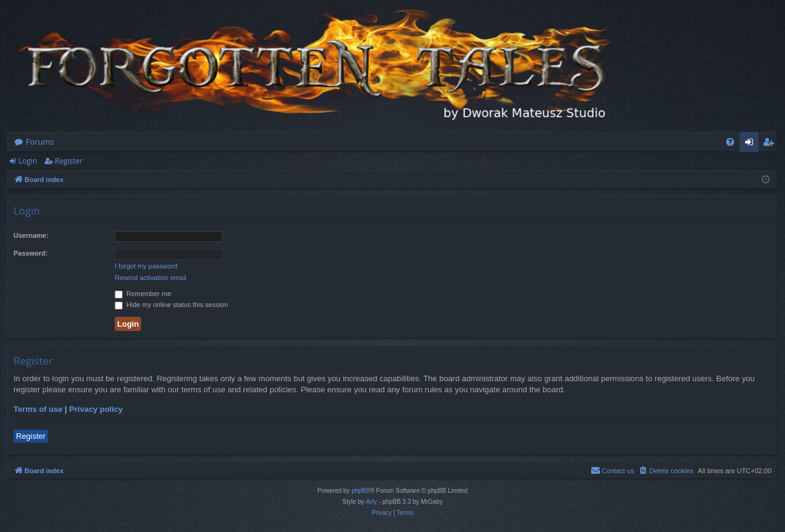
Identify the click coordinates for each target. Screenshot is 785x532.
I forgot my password (146, 266)
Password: (31, 253)
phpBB (361, 491)
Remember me (143, 294)
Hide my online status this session (171, 305)
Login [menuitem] (752, 144)
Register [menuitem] (771, 144)
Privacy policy (96, 409)
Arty (372, 502)
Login (28, 161)
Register (68, 161)
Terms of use (38, 409)
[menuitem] (730, 142)
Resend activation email (151, 278)
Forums (40, 142)
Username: (31, 235)
